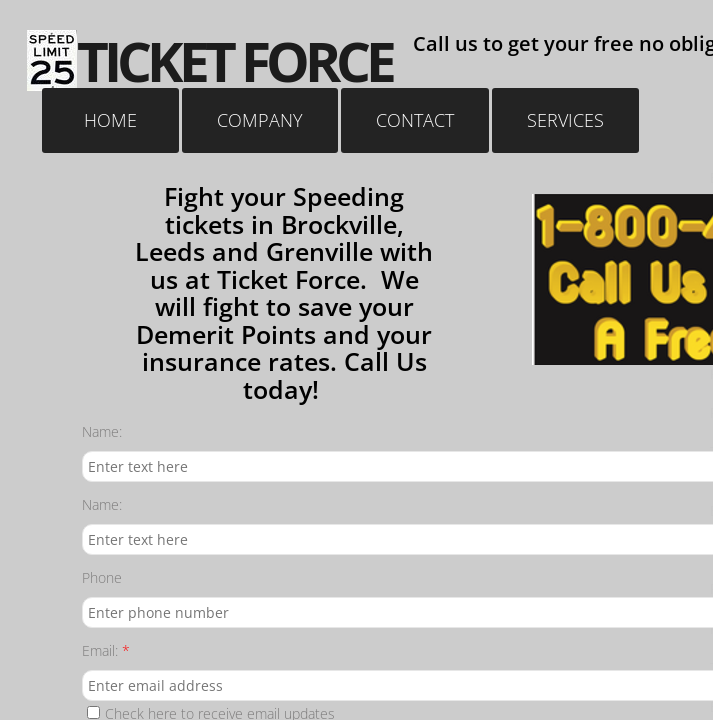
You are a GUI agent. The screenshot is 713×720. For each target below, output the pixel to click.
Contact (415, 120)
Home (110, 120)
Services (565, 120)
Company (260, 120)
